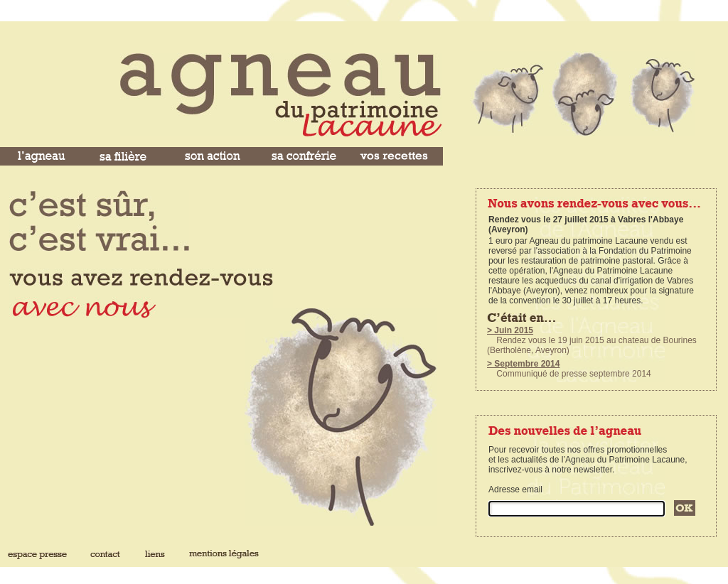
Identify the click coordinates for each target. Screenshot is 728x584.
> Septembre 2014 (523, 364)
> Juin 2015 (510, 330)
